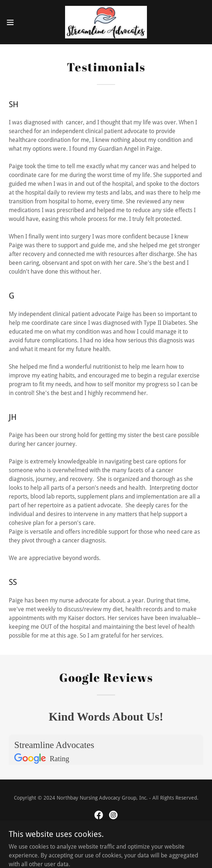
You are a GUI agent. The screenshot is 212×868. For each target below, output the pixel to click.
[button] (18, 22)
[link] (106, 22)
